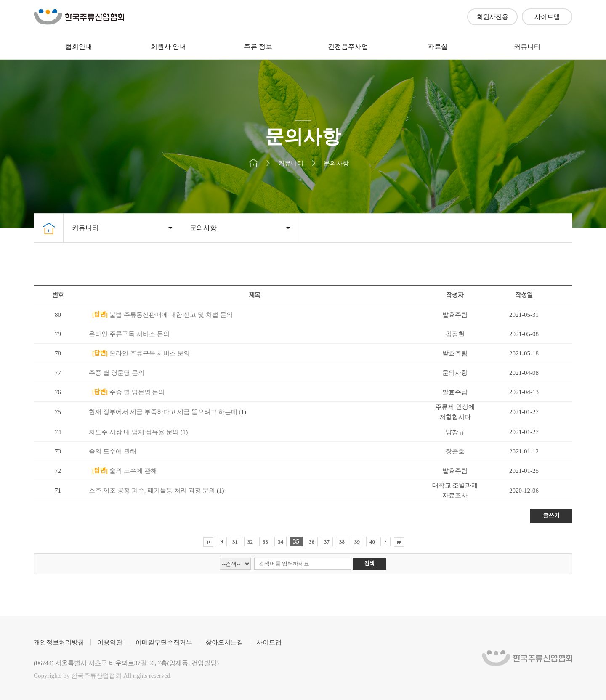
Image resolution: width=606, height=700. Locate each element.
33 (265, 542)
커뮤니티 (527, 46)
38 (342, 542)
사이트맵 (547, 17)
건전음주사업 (348, 46)
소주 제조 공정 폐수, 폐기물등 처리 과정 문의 (153, 491)
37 (327, 542)
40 (372, 542)
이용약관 (110, 642)
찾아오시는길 (224, 642)
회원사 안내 (168, 46)
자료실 (438, 46)
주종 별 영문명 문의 (116, 373)
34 (280, 542)
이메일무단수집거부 (164, 642)
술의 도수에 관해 (113, 451)
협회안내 (79, 46)
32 (250, 542)
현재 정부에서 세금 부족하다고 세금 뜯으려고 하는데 (164, 412)
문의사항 (203, 228)
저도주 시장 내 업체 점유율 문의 (135, 432)
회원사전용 (493, 17)
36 (312, 542)
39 (357, 542)
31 (235, 542)
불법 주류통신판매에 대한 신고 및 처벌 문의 (161, 315)
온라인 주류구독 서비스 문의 (129, 334)
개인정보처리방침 (59, 642)
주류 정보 (258, 46)
